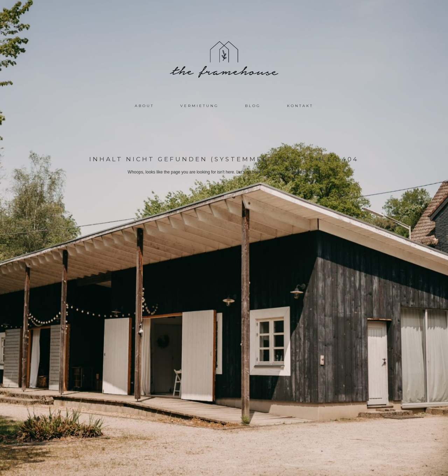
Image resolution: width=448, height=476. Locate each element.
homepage (284, 172)
